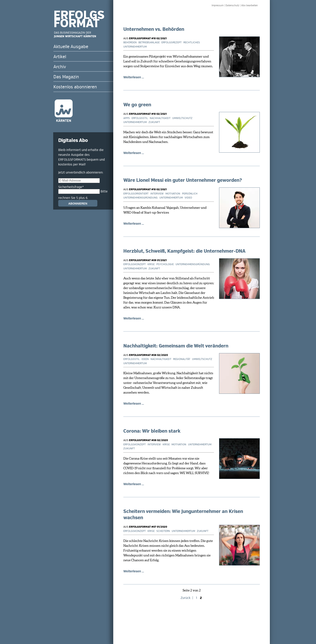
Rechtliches (192, 42)
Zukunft (154, 122)
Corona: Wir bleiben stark (152, 431)
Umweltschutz (182, 118)
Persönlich (190, 194)
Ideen (145, 359)
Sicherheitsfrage (71, 187)
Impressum (218, 6)
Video (188, 198)
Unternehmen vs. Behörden (154, 29)
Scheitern (163, 531)
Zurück (186, 598)
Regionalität (182, 359)
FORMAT (77, 24)
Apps (127, 118)
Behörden (130, 42)
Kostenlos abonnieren (75, 87)
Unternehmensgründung (140, 198)
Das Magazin (66, 77)
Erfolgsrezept (172, 42)
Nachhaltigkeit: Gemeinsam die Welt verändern (176, 346)
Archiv (60, 67)
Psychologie (165, 264)
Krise (151, 264)
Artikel (60, 57)
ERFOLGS (79, 15)
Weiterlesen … (134, 77)
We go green (137, 105)
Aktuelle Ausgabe (71, 47)
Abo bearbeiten (249, 6)
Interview (157, 194)
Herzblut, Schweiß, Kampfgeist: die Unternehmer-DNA (184, 251)
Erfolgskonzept (135, 264)
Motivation (173, 194)
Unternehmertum (135, 47)
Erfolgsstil (140, 118)
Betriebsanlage (149, 42)
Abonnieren (78, 204)
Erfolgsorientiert (136, 194)
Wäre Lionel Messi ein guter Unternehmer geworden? (183, 180)
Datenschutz (232, 6)
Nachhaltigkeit (160, 118)
